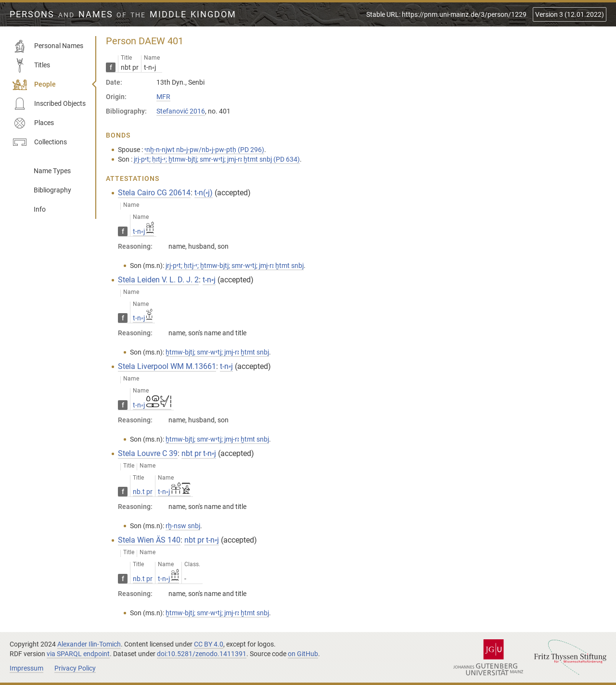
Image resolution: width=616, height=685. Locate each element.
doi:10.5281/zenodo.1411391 (202, 654)
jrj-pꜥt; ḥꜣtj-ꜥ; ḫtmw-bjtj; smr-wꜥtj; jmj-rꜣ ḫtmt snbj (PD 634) (217, 159)
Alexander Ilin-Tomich (89, 644)
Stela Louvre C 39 (148, 453)
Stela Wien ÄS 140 (149, 540)
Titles (31, 65)
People (34, 85)
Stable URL (446, 14)
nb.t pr (143, 492)
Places (33, 123)
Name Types (52, 171)
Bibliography (52, 190)
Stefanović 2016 (181, 111)
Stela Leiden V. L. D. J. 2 (158, 280)
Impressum (26, 668)
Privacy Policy (75, 668)
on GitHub (303, 654)
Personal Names (48, 46)
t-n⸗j (143, 231)
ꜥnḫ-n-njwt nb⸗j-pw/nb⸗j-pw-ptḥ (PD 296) (204, 150)
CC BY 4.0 (209, 644)
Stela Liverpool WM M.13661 (167, 366)
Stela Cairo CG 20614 (154, 193)
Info (40, 209)
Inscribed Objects (49, 104)
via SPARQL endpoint (78, 654)
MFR (163, 97)
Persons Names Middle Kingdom (123, 14)
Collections (40, 142)
